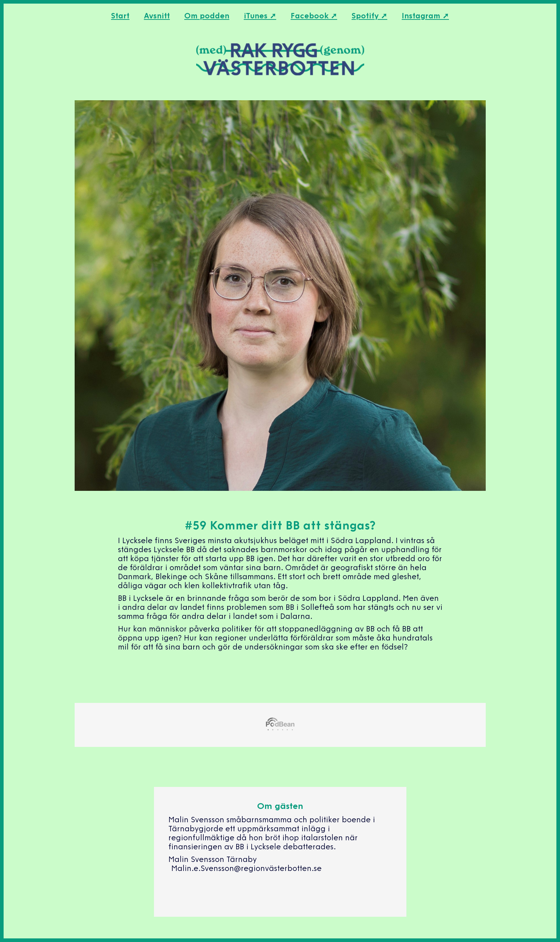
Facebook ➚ (314, 16)
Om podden (207, 16)
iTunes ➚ (260, 16)
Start (120, 16)
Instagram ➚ (425, 16)
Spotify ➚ (369, 16)
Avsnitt (157, 16)
